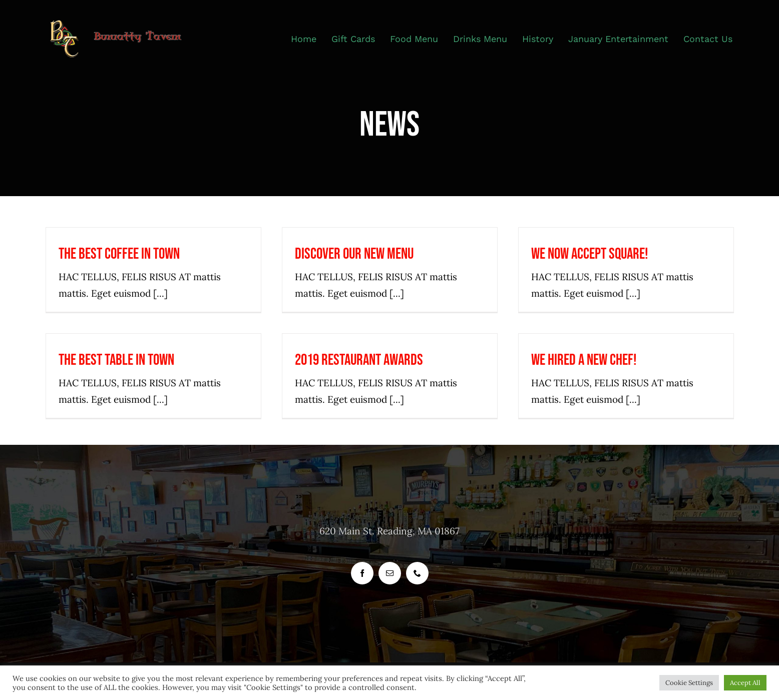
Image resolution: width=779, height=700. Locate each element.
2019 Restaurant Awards (359, 360)
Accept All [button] (745, 683)
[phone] (417, 573)
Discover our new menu (354, 254)
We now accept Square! (590, 254)
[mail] (390, 573)
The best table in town (116, 360)
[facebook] (362, 573)
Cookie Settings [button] (689, 683)
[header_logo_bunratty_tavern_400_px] (122, 25)
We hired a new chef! (584, 360)
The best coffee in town (119, 254)
